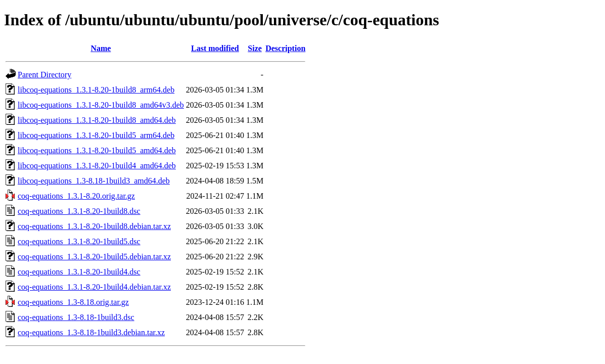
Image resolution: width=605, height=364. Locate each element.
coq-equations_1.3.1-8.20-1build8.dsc (79, 211)
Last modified (215, 48)
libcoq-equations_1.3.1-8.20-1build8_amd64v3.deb (101, 105)
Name (101, 48)
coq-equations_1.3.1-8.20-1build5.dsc (79, 241)
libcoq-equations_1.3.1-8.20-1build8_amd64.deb (97, 120)
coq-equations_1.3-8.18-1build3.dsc (76, 317)
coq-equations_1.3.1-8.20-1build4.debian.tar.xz (94, 287)
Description (285, 48)
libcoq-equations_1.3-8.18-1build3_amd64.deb (94, 181)
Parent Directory (44, 75)
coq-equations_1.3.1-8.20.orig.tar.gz (76, 196)
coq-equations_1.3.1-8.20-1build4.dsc (79, 272)
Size (255, 48)
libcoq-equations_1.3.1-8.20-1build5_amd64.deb (97, 150)
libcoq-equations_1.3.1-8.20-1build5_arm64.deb (96, 135)
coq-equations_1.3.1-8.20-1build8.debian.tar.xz (94, 226)
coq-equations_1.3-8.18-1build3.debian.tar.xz (91, 332)
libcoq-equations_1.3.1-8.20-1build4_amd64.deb (97, 166)
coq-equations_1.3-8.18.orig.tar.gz (73, 302)
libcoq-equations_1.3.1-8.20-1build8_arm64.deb (96, 90)
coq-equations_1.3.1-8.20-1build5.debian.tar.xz (94, 257)
